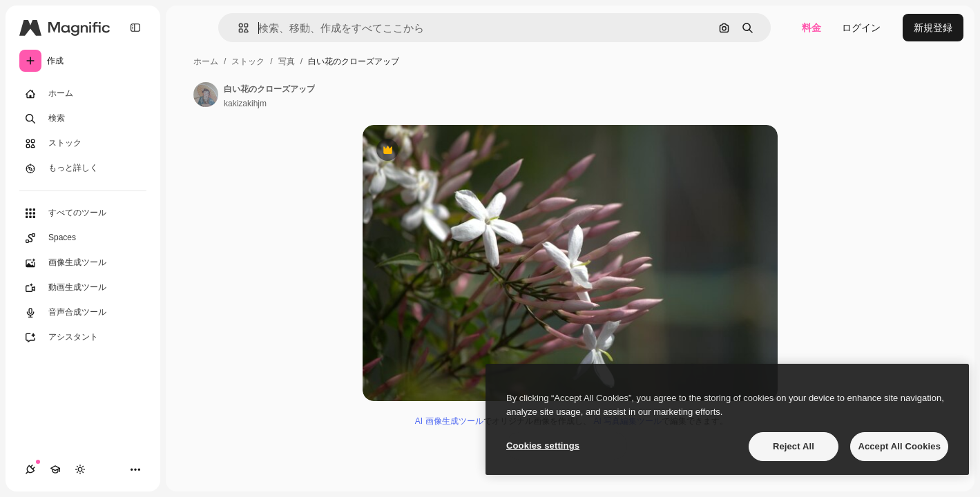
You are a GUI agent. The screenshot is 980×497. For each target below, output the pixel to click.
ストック (248, 61)
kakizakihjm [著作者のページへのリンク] (245, 104)
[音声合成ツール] (83, 313)
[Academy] (55, 469)
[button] (238, 28)
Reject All (794, 446)
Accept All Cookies (899, 446)
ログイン (861, 28)
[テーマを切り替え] (80, 469)
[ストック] (83, 144)
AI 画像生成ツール (449, 421)
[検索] (83, 119)
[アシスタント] (83, 338)
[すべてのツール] (83, 213)
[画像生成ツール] (83, 263)
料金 (811, 28)
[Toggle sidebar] (135, 28)
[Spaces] (83, 238)
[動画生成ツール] (83, 288)
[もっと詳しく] (83, 168)
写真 (287, 61)
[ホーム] (83, 94)
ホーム (206, 61)
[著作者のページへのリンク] (206, 95)
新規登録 (933, 28)
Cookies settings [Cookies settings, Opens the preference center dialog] (543, 446)
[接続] (30, 469)
